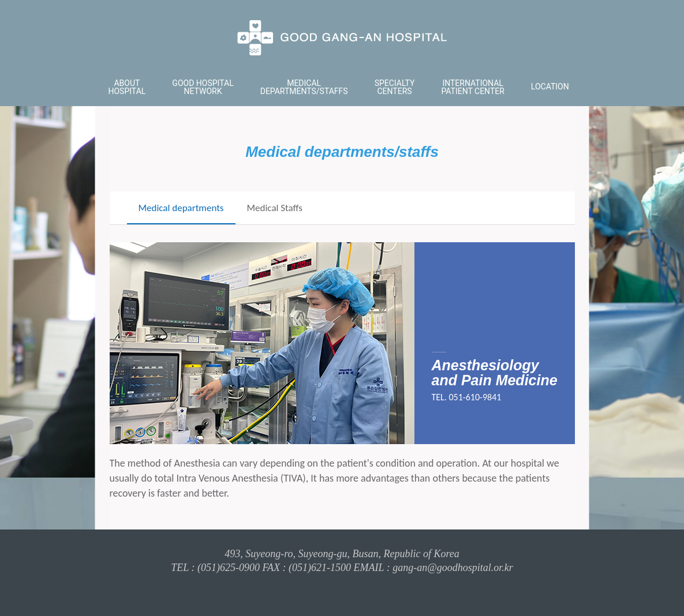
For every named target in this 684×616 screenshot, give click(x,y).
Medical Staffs (275, 208)
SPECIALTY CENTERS (395, 87)
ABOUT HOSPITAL (127, 87)
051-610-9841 (475, 397)
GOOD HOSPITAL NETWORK (203, 87)
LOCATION (550, 86)
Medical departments (181, 208)
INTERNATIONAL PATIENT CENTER (472, 87)
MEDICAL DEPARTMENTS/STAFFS (304, 87)
